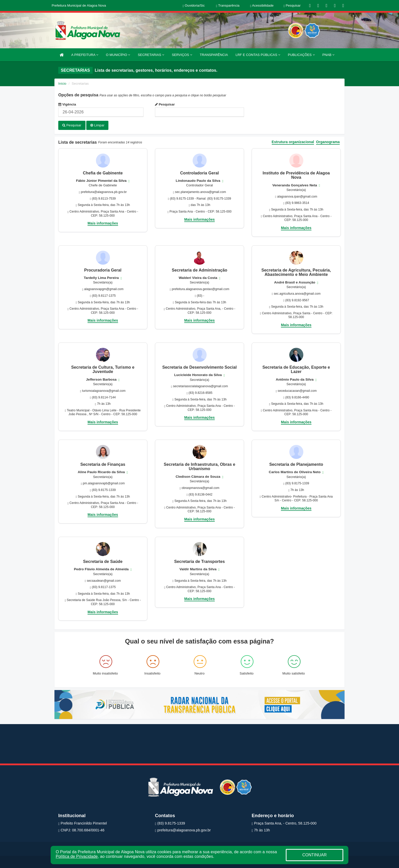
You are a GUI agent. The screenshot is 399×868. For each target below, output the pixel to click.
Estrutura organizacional (293, 142)
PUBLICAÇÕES (301, 55)
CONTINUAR (315, 855)
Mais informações (103, 223)
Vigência (67, 104)
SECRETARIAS (151, 55)
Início (62, 84)
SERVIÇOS (182, 55)
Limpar (97, 125)
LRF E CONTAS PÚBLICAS (258, 55)
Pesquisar (165, 104)
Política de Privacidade (77, 856)
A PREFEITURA (85, 55)
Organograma (328, 142)
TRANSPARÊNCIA (214, 55)
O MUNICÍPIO (118, 55)
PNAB (329, 55)
